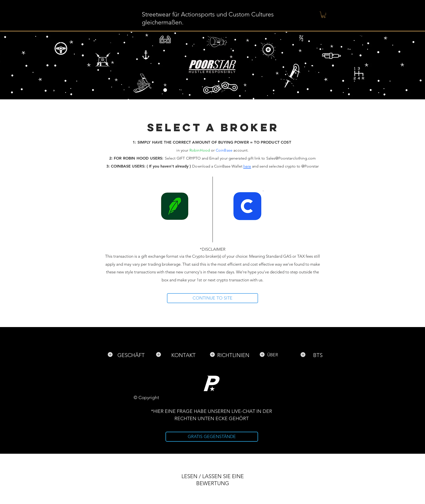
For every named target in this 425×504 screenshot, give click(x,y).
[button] (323, 15)
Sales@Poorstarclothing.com (291, 158)
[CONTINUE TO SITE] (212, 298)
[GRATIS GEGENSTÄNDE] (212, 437)
